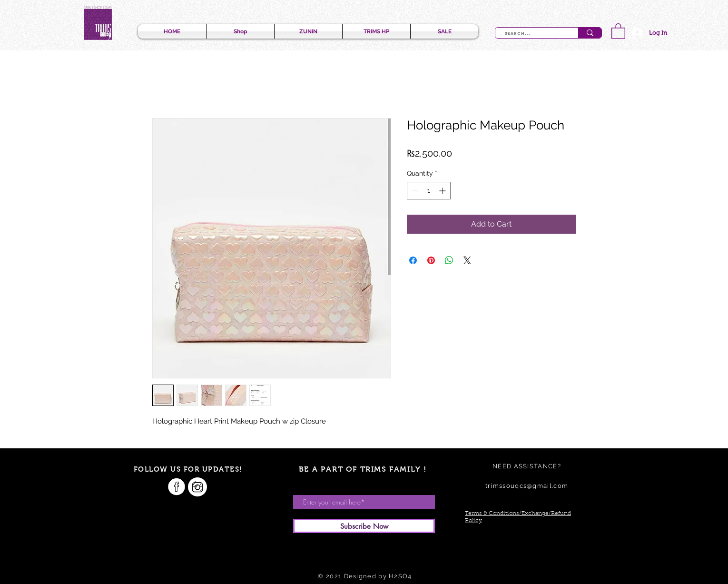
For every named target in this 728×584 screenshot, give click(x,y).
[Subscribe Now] (364, 526)
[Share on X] (467, 260)
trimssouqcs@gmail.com (527, 486)
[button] (618, 31)
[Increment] (443, 191)
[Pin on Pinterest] (431, 260)
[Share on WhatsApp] (449, 260)
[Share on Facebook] (413, 260)
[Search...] (531, 34)
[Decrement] (414, 191)
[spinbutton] (429, 191)
